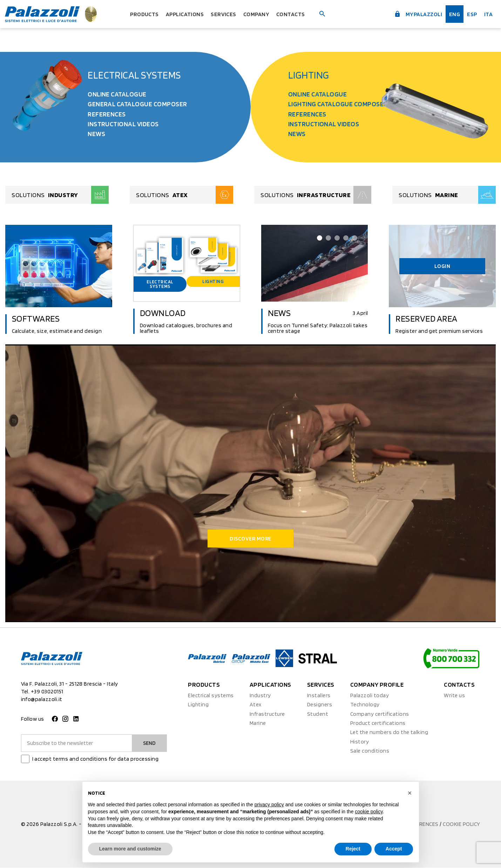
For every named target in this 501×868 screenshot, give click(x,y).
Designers (320, 705)
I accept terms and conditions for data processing (96, 759)
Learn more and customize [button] (130, 849)
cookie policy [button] (369, 812)
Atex (256, 705)
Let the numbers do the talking (389, 733)
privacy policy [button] (269, 805)
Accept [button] (394, 849)
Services (225, 14)
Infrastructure (267, 714)
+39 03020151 (47, 692)
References (107, 114)
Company (259, 14)
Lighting (309, 75)
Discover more (250, 539)
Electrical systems (134, 75)
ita (488, 14)
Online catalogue (117, 94)
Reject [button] (353, 849)
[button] (410, 793)
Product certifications (378, 724)
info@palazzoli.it (42, 700)
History (360, 742)
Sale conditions (370, 751)
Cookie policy (461, 824)
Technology (365, 705)
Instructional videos (123, 124)
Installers (319, 696)
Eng (453, 14)
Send (149, 743)
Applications (183, 14)
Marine (258, 724)
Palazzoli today (370, 696)
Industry (260, 696)
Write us (454, 696)
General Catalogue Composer (137, 104)
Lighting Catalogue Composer (338, 104)
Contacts (296, 14)
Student (318, 714)
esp (471, 14)
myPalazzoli (414, 13)
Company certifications (380, 714)
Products (140, 14)
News (96, 134)
